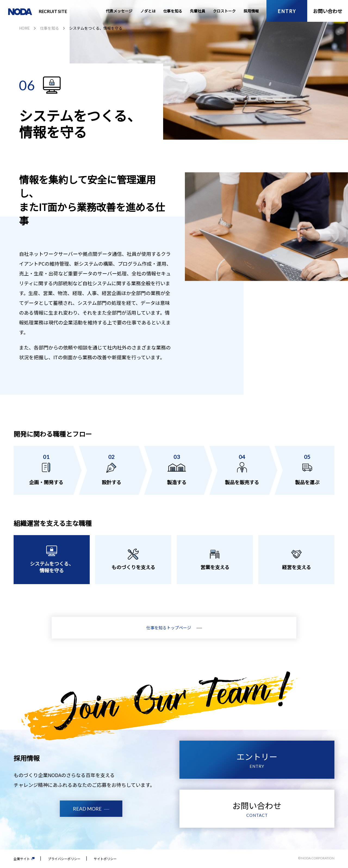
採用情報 (251, 11)
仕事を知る (173, 11)
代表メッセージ (119, 11)
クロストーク (224, 11)
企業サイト (24, 859)
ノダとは (148, 11)
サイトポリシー (105, 859)
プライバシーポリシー (64, 859)
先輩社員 (198, 11)
